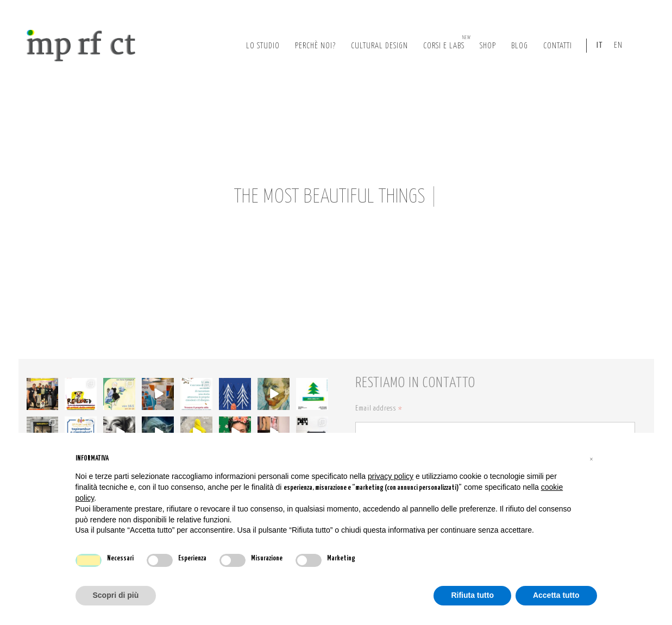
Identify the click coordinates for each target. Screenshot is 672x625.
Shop (488, 46)
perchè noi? (315, 46)
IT (600, 45)
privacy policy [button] (391, 476)
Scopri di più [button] (116, 595)
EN (618, 45)
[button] (592, 459)
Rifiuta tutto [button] (472, 595)
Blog (520, 46)
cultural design (379, 46)
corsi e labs (447, 42)
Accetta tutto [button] (556, 595)
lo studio (263, 46)
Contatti (558, 46)
